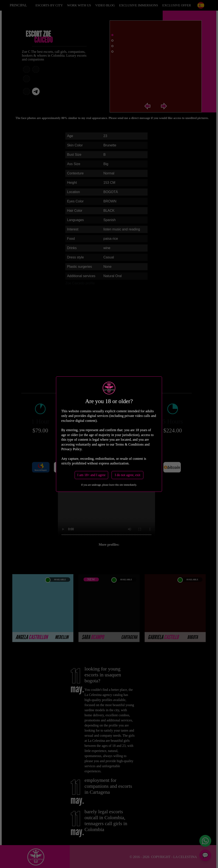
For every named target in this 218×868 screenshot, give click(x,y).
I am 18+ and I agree (92, 475)
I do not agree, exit (127, 475)
